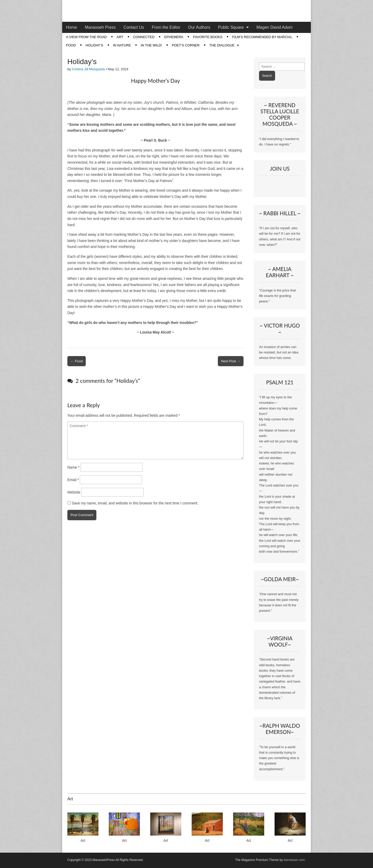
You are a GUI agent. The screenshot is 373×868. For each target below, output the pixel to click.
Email (73, 480)
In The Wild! (151, 45)
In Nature (122, 45)
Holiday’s (95, 45)
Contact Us (134, 27)
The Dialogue (222, 45)
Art (120, 37)
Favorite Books (208, 37)
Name (73, 467)
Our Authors (199, 27)
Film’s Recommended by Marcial (262, 37)
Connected (144, 37)
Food (71, 45)
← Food (77, 361)
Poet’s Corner (186, 45)
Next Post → (231, 361)
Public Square (231, 27)
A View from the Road (86, 37)
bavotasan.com (294, 860)
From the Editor (166, 27)
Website (74, 492)
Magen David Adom (275, 27)
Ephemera (174, 37)
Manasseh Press (100, 27)
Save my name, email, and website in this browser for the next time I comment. (135, 503)
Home (72, 27)
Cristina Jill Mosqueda (88, 69)
